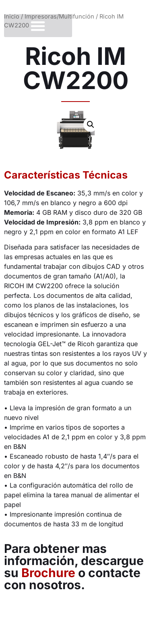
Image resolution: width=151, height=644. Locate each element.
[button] (38, 26)
